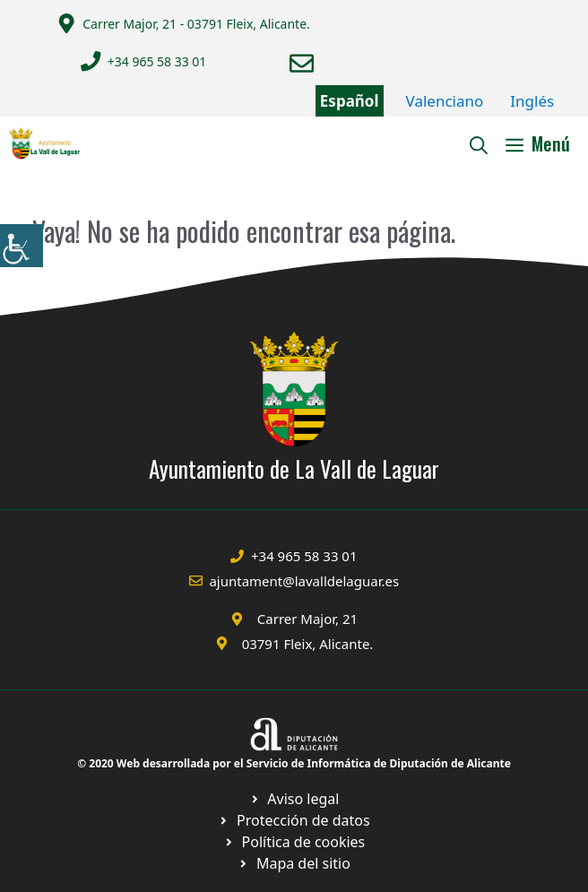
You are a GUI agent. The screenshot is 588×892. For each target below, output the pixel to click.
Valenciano (445, 101)
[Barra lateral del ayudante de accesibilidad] (22, 246)
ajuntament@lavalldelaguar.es (304, 581)
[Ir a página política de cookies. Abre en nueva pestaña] (294, 820)
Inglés (532, 101)
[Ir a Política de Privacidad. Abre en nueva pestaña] (294, 799)
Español (350, 101)
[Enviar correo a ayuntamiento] (302, 63)
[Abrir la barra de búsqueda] (479, 143)
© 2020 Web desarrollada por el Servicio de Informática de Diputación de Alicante (294, 763)
